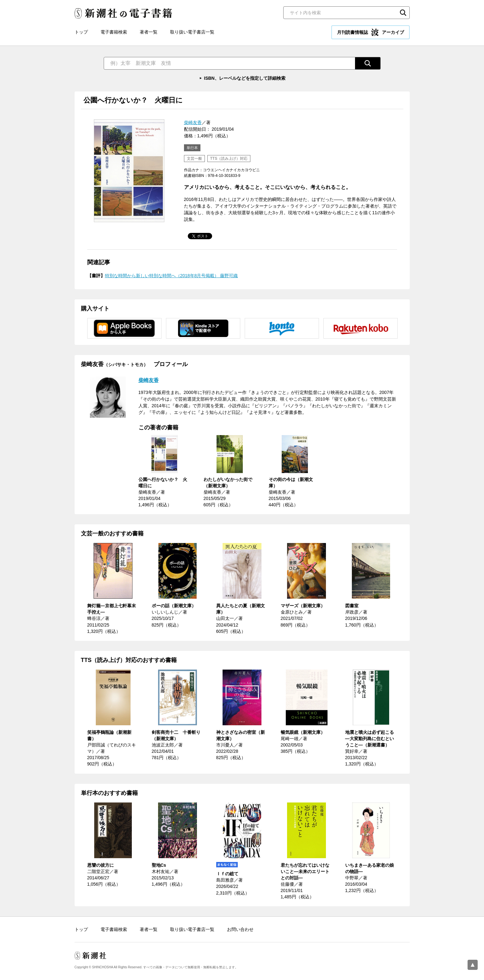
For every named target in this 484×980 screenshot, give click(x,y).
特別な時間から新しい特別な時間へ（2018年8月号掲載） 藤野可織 (172, 276)
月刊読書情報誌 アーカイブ (371, 32)
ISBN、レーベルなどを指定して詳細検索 (245, 78)
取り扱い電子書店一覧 (192, 32)
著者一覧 (149, 32)
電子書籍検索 (114, 32)
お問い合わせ (240, 929)
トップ (81, 32)
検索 (403, 13)
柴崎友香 (193, 122)
